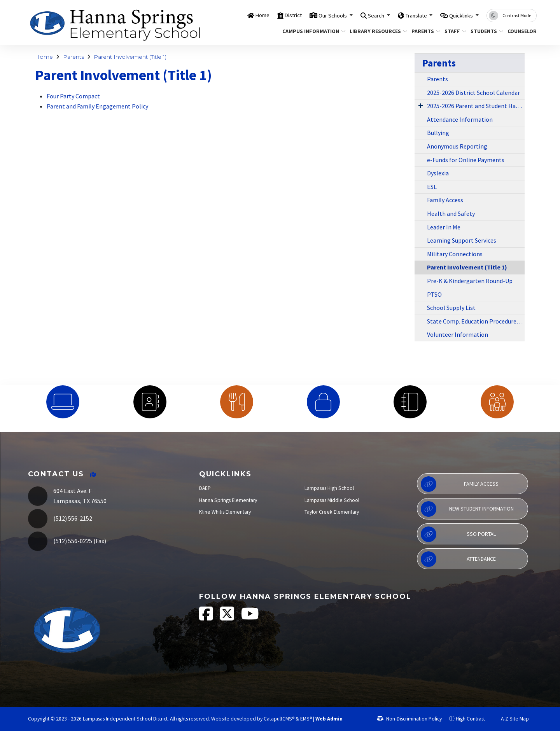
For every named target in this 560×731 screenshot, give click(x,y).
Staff (454, 31)
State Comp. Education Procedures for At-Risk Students (476, 321)
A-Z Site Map (511, 719)
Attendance (458, 559)
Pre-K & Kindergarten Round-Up (470, 281)
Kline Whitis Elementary (225, 512)
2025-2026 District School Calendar (473, 93)
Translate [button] (406, 15)
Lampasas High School (329, 488)
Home (233, 15)
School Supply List (451, 308)
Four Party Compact (73, 96)
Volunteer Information (458, 334)
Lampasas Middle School (332, 500)
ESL (432, 187)
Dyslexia (438, 173)
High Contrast (470, 719)
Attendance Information (460, 119)
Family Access (445, 200)
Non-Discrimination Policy (409, 719)
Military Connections (455, 254)
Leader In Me (444, 227)
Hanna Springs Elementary (228, 500)
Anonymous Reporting (457, 146)
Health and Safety (451, 213)
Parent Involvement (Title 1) (130, 57)
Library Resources (375, 31)
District (267, 15)
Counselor (521, 31)
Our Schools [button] (312, 15)
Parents (424, 31)
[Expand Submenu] (421, 105)
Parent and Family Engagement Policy (97, 106)
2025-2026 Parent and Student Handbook (476, 106)
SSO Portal (458, 534)
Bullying (438, 133)
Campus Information (311, 31)
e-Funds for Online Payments (466, 160)
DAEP (205, 488)
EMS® (306, 719)
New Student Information (467, 509)
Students (485, 31)
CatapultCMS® (279, 719)
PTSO (434, 294)
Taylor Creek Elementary (332, 512)
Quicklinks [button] (458, 15)
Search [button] (361, 15)
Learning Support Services (462, 240)
